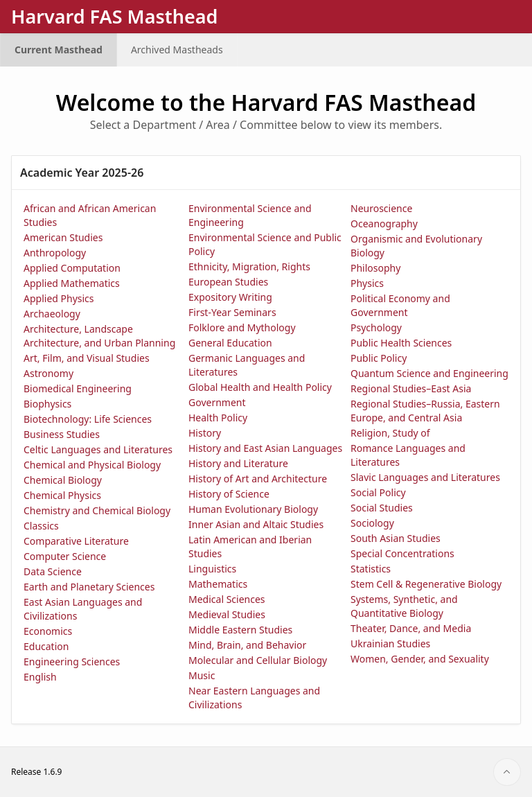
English (40, 677)
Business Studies (62, 434)
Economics (48, 631)
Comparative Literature (76, 541)
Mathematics (218, 584)
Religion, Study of (390, 433)
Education (46, 646)
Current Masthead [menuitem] (59, 50)
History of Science (229, 494)
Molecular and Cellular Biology (258, 660)
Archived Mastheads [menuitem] (177, 50)
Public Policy (379, 358)
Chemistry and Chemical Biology (97, 510)
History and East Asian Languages (265, 448)
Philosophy (375, 268)
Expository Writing (230, 297)
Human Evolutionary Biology (253, 509)
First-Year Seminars (232, 312)
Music (202, 675)
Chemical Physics (62, 495)
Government (217, 402)
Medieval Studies (227, 614)
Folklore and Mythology (242, 327)
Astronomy (48, 373)
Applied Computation (72, 268)
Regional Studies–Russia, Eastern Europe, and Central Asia (425, 411)
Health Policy (218, 418)
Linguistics (212, 569)
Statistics (371, 569)
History (205, 433)
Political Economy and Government (400, 305)
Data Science (53, 571)
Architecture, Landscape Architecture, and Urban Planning (99, 336)
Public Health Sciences (401, 343)
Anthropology (55, 253)
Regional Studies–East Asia (411, 388)
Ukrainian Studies (390, 643)
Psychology (376, 327)
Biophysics (47, 404)
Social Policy (378, 492)
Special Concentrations (402, 553)
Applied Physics (59, 298)
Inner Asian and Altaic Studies (256, 524)
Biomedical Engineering (78, 388)
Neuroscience (381, 208)
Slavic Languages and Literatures (425, 477)
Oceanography (384, 224)
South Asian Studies (396, 538)
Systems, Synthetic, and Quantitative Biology (404, 606)
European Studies (228, 282)
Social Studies (382, 508)
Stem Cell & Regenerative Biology (426, 584)
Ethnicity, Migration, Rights (249, 266)
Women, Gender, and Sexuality (420, 659)
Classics (41, 526)
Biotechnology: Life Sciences (88, 419)
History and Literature (238, 463)
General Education (230, 343)
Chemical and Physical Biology (92, 465)
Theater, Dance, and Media (411, 628)
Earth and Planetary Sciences (89, 587)
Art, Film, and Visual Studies (87, 358)
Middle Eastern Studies (240, 630)
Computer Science (65, 556)
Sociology (372, 523)
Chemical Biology (63, 480)
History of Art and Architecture (258, 479)
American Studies (63, 237)
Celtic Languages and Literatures (98, 449)
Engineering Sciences (72, 662)
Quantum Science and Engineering (429, 373)
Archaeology (52, 314)
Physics (367, 283)
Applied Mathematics (72, 283)
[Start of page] (507, 772)
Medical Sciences (227, 599)
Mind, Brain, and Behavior (247, 645)
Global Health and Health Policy (260, 387)
